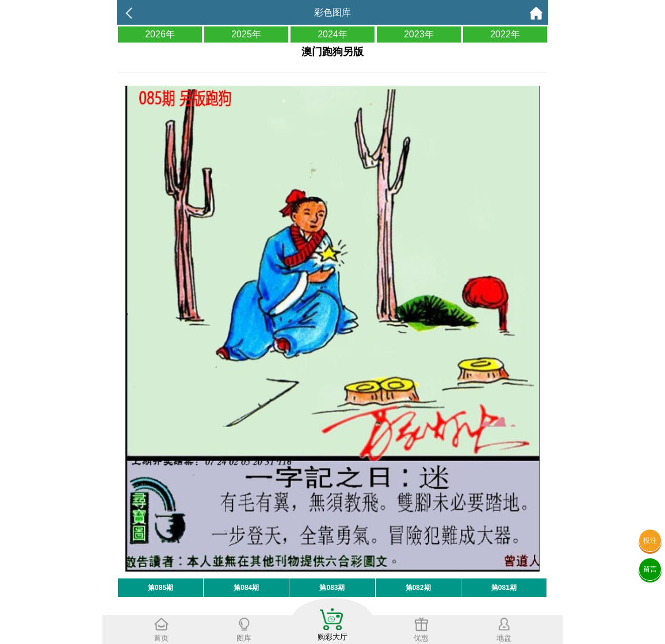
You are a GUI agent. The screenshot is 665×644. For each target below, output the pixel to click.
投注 (650, 540)
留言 (650, 569)
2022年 (505, 34)
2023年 (419, 34)
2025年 (246, 34)
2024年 (332, 34)
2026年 (160, 34)
